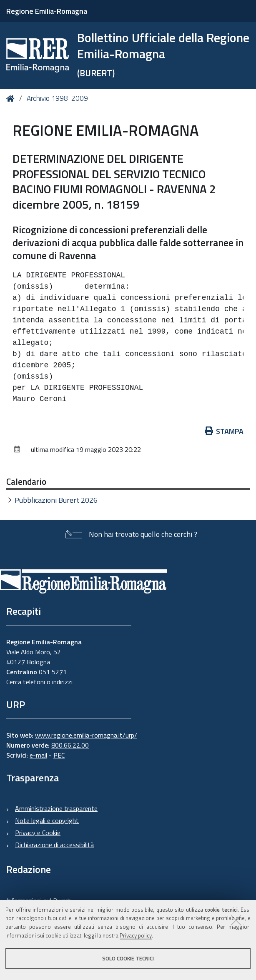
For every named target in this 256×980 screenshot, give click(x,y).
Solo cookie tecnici (128, 958)
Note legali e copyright (47, 820)
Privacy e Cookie (38, 833)
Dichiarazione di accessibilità (54, 845)
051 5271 (53, 672)
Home (12, 98)
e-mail (38, 755)
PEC (59, 755)
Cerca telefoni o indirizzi (39, 682)
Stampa (224, 431)
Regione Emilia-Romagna (47, 11)
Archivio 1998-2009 (57, 98)
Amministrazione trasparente (56, 808)
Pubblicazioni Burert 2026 (56, 500)
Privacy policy (136, 935)
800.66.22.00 (70, 745)
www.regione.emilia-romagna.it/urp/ (86, 735)
